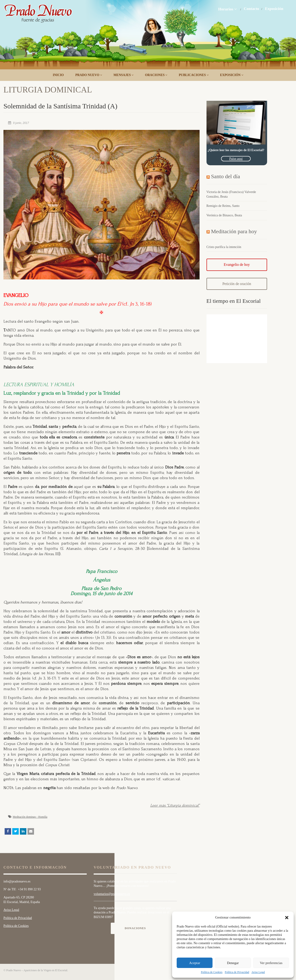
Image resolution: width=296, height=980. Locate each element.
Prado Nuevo (89, 75)
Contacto (251, 9)
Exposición (274, 9)
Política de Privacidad (237, 972)
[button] (287, 918)
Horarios (227, 9)
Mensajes (123, 75)
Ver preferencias (271, 963)
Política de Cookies (212, 972)
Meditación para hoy (234, 231)
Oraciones (156, 75)
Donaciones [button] (135, 928)
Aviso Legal (258, 972)
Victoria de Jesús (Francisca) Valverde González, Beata (231, 194)
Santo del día (226, 176)
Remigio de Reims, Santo (223, 206)
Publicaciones (194, 75)
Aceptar (195, 963)
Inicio (58, 75)
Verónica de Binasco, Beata (224, 215)
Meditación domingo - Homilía (30, 817)
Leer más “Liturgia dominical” (175, 805)
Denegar (233, 963)
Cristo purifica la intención (224, 247)
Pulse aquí (236, 159)
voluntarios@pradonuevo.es (112, 894)
